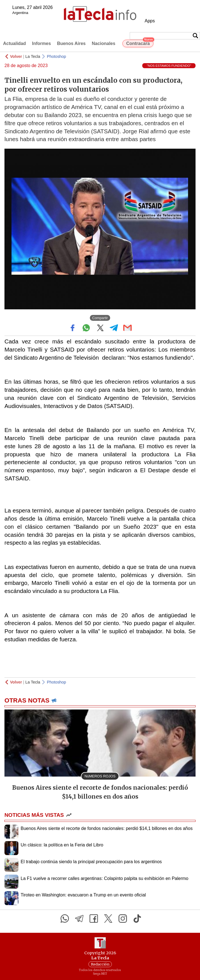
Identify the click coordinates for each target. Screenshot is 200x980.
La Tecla (33, 56)
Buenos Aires (71, 43)
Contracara (140, 43)
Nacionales (103, 43)
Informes (42, 43)
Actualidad (15, 43)
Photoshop (56, 56)
